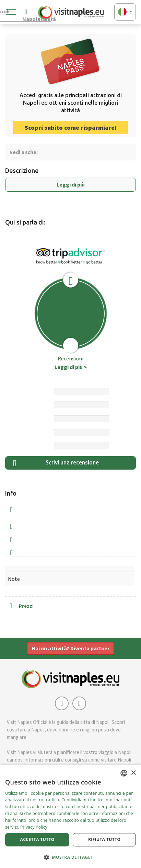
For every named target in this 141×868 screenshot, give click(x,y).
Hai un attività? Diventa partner (70, 648)
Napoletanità (37, 14)
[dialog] (70, 816)
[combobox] (124, 773)
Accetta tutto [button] (37, 839)
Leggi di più (71, 184)
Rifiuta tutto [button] (104, 839)
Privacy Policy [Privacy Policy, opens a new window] (34, 827)
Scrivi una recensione (56, 463)
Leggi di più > (71, 367)
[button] (70, 857)
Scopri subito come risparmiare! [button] (71, 127)
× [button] (133, 773)
